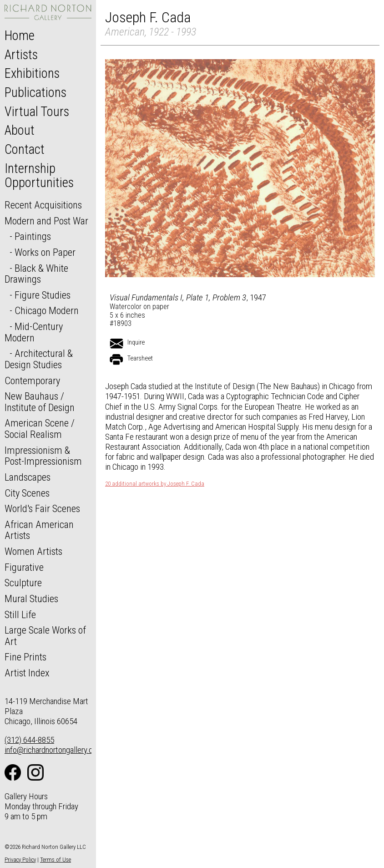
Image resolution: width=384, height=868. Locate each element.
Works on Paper (45, 252)
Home (20, 36)
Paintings (33, 236)
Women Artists (33, 551)
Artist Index (27, 673)
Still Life (20, 614)
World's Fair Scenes (42, 508)
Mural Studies (31, 599)
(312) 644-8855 (29, 740)
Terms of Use (56, 860)
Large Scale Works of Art (45, 636)
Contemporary (32, 381)
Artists (21, 55)
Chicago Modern (47, 310)
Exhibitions (32, 73)
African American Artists (39, 530)
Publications (35, 92)
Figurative (24, 567)
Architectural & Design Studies (39, 359)
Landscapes (28, 477)
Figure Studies (43, 295)
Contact (25, 149)
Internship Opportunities (39, 176)
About (20, 130)
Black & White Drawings (36, 274)
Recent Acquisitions (43, 205)
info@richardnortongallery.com (54, 750)
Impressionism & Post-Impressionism (43, 456)
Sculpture (23, 583)
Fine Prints (25, 657)
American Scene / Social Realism (40, 429)
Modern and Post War (46, 221)
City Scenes (27, 493)
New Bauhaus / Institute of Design (40, 402)
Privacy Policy (20, 860)
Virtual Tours (37, 112)
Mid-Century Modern (34, 332)
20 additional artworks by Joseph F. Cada (155, 484)
